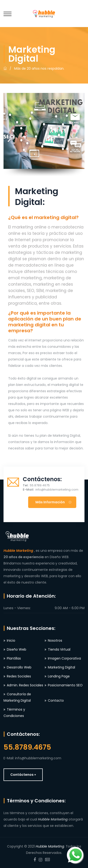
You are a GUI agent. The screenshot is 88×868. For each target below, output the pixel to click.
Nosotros (55, 640)
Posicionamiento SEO (65, 685)
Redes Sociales (19, 676)
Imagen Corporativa (64, 658)
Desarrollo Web (19, 667)
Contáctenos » (23, 775)
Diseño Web (17, 649)
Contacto (56, 700)
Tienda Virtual (59, 649)
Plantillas (14, 658)
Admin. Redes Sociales (25, 685)
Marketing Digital (61, 667)
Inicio (11, 640)
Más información (53, 502)
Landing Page (59, 676)
